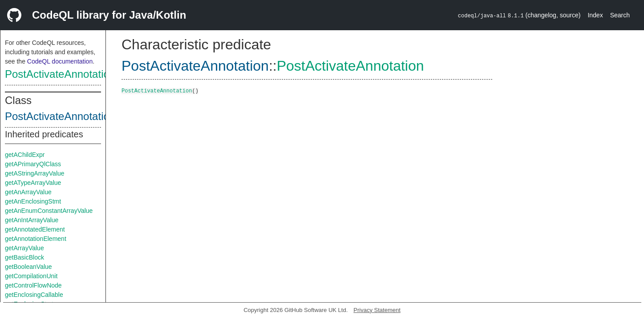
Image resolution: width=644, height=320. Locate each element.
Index (595, 15)
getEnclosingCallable (34, 295)
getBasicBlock (24, 257)
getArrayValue (24, 248)
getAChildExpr (25, 155)
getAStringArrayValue (35, 173)
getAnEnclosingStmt (33, 201)
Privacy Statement (377, 310)
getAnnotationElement (36, 239)
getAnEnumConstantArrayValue (49, 211)
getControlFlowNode (33, 285)
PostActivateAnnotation (60, 74)
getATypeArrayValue (33, 183)
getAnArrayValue (28, 192)
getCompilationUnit (31, 276)
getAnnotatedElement (35, 229)
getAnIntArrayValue (32, 220)
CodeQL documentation (60, 61)
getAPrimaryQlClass (33, 164)
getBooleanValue (28, 267)
